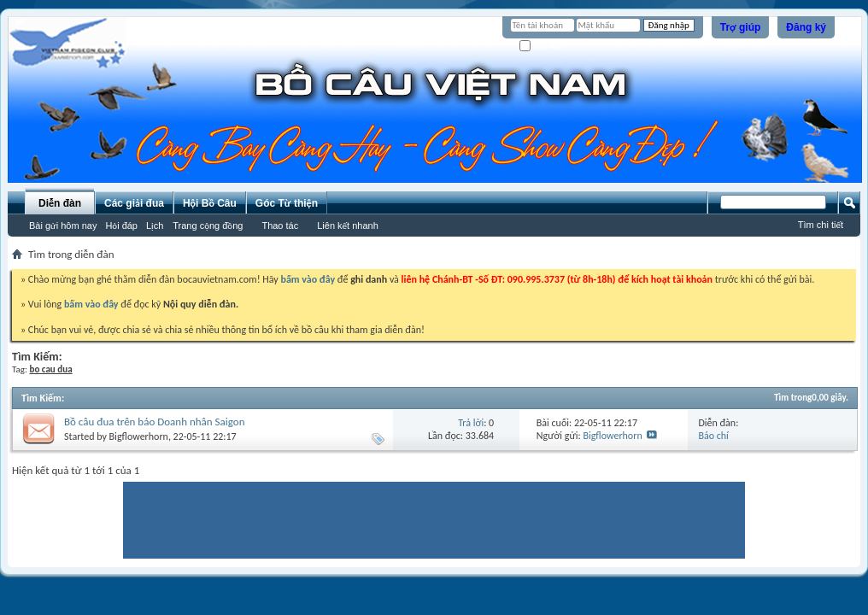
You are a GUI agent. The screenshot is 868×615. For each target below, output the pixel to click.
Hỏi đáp (121, 225)
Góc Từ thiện (287, 203)
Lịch (155, 225)
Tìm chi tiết (821, 225)
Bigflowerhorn (139, 436)
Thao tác (280, 225)
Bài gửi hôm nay (63, 225)
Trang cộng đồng (208, 225)
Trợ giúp (741, 27)
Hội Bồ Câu (210, 203)
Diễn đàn (60, 203)
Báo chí (713, 436)
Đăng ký (806, 27)
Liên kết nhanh (348, 225)
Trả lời (471, 423)
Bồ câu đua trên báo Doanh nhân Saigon (154, 422)
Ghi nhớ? (544, 47)
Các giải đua (134, 203)
